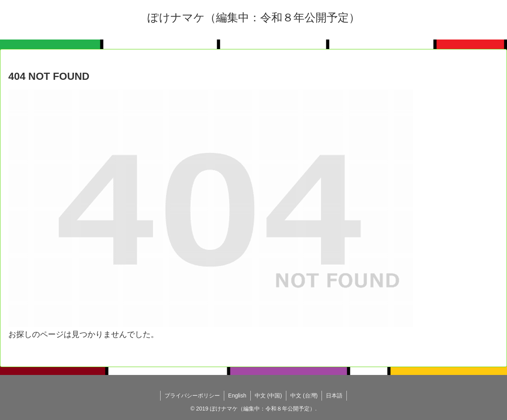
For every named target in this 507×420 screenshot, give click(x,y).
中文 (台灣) (304, 396)
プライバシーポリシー (192, 396)
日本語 (334, 396)
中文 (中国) (268, 396)
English (237, 396)
